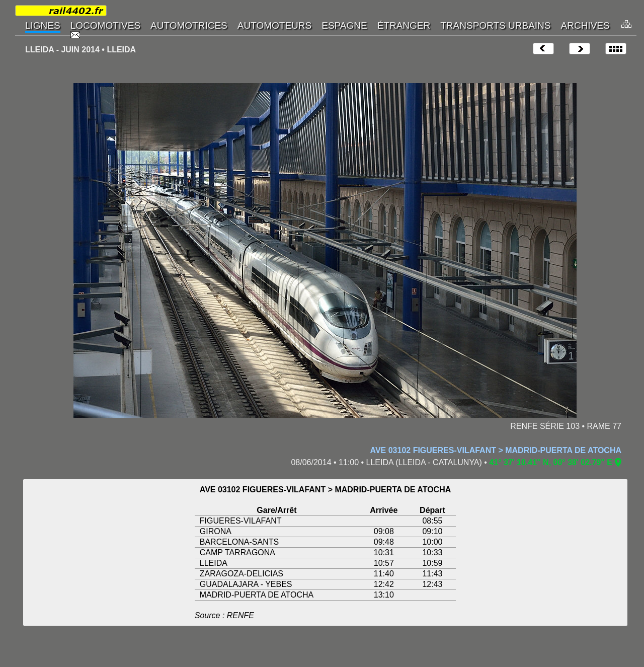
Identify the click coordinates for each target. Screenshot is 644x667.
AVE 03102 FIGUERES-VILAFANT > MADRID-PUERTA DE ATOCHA (496, 450)
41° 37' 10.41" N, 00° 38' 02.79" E (551, 462)
